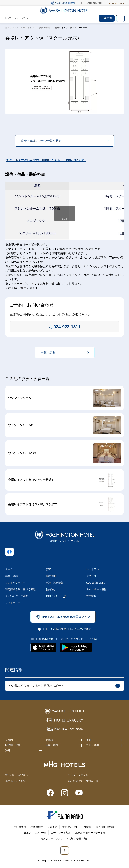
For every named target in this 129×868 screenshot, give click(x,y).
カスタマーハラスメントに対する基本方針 (65, 838)
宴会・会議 (44, 28)
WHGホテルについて (17, 775)
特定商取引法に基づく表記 (20, 589)
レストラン (93, 569)
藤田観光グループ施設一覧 (83, 781)
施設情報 (51, 576)
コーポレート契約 (61, 833)
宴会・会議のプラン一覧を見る (41, 141)
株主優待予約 (69, 827)
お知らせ (51, 589)
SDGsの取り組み (96, 583)
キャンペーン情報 (96, 589)
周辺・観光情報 (54, 583)
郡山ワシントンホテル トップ (20, 28)
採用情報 (91, 596)
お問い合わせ (53, 596)
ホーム (9, 569)
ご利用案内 (20, 827)
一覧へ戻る (48, 352)
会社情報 (86, 827)
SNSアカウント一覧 (35, 833)
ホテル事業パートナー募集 (90, 833)
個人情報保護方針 (106, 827)
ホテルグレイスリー (17, 781)
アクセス (91, 576)
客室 (48, 569)
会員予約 (52, 827)
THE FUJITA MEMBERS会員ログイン (66, 617)
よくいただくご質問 (17, 596)
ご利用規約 (37, 827)
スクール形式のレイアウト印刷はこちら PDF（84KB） (46, 160)
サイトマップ (13, 603)
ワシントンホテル (78, 775)
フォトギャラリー (15, 583)
